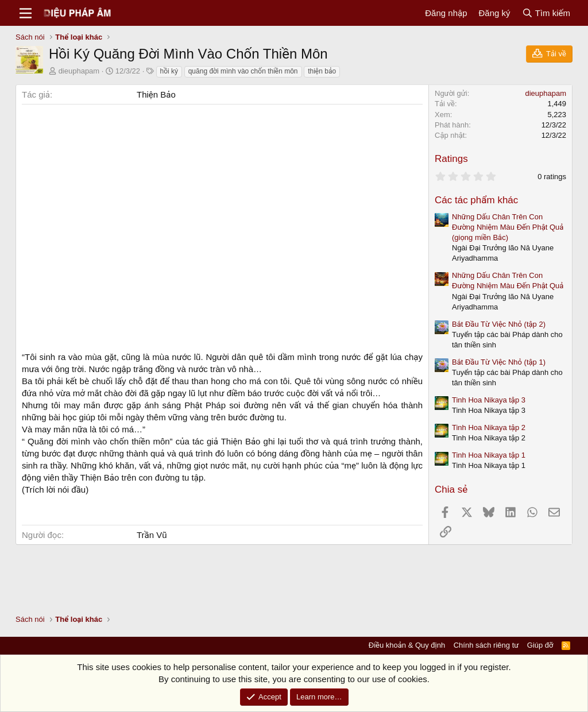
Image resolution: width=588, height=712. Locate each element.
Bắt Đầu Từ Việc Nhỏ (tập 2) (499, 324)
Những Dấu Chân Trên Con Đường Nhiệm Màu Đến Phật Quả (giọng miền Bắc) (508, 227)
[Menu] (26, 13)
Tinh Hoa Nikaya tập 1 (489, 455)
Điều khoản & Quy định (407, 645)
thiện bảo (322, 71)
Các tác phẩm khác (476, 200)
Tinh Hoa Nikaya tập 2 (489, 427)
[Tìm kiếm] (546, 13)
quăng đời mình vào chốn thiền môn (243, 71)
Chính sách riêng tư (486, 645)
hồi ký (169, 71)
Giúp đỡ (540, 645)
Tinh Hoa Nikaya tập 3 (489, 400)
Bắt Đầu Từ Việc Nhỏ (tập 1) (499, 362)
